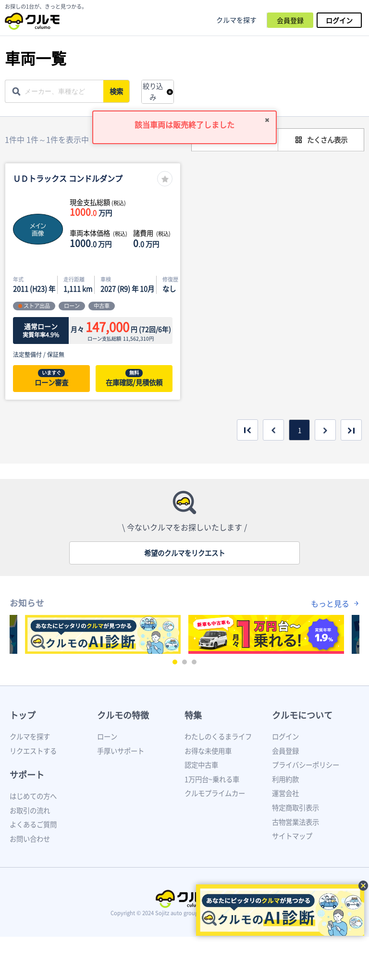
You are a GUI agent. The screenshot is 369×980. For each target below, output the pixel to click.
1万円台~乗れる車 (212, 779)
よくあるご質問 (33, 824)
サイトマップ (292, 836)
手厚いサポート (121, 751)
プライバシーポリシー (306, 765)
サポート (27, 775)
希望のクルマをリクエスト (184, 553)
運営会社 (285, 793)
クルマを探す (236, 20)
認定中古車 (201, 765)
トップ (23, 715)
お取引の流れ (30, 810)
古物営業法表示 (295, 822)
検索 (117, 91)
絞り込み (153, 92)
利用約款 (285, 779)
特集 (193, 715)
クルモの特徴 (123, 715)
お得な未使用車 (208, 751)
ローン (107, 736)
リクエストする (33, 751)
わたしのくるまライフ (218, 736)
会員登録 (290, 20)
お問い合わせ (30, 839)
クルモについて (302, 715)
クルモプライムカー (215, 793)
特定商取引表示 (295, 808)
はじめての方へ (33, 796)
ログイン (339, 20)
